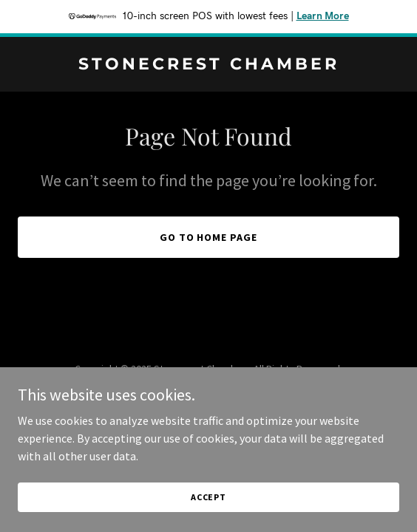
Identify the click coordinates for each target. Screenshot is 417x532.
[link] (208, 65)
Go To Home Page (209, 237)
